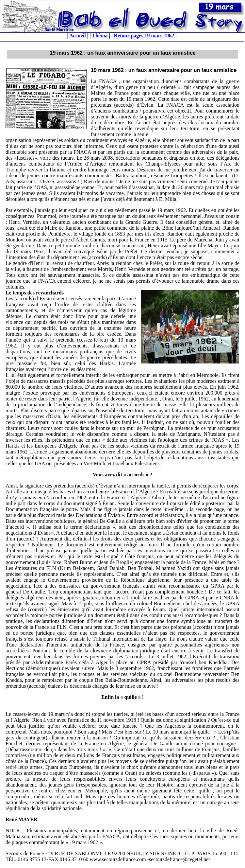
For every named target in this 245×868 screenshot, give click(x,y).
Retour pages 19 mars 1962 (145, 35)
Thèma (100, 35)
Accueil (78, 35)
